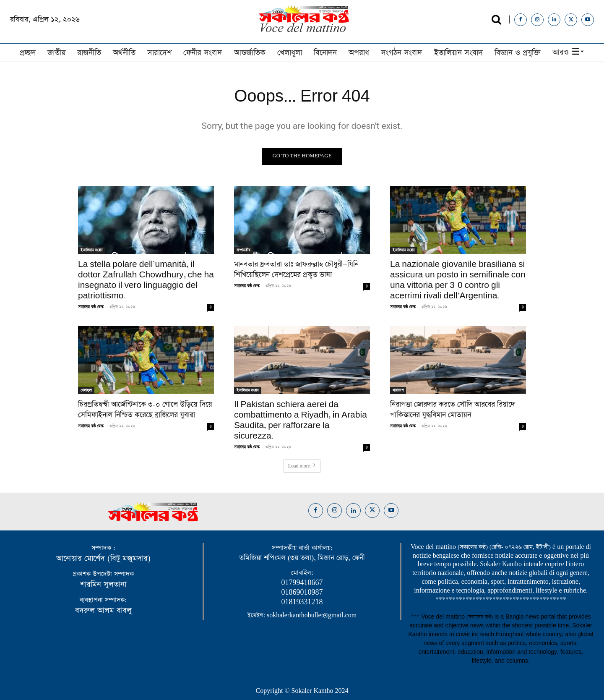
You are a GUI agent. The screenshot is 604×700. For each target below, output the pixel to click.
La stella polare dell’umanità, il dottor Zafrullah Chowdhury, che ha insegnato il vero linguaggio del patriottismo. (146, 280)
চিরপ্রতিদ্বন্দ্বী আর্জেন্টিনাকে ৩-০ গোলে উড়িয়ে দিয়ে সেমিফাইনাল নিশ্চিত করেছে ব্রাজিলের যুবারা (145, 410)
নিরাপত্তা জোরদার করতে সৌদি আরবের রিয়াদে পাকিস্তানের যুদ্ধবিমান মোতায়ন (453, 410)
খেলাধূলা (86, 390)
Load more (302, 466)
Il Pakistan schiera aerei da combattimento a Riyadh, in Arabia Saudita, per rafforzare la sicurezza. (301, 420)
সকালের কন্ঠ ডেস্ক (91, 307)
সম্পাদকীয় (243, 250)
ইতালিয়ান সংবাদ (92, 250)
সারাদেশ (398, 390)
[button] (496, 20)
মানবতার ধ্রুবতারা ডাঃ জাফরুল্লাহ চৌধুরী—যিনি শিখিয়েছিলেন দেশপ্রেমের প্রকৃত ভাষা (296, 270)
